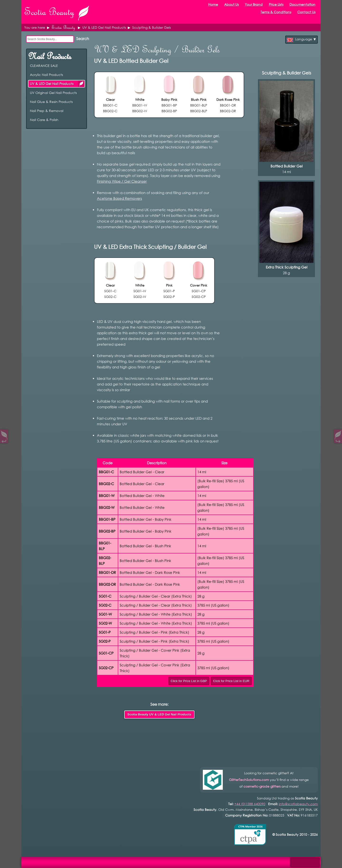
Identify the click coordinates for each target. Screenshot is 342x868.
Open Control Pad (7, 861)
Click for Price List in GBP (189, 681)
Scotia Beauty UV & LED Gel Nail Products (159, 714)
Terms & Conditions (276, 12)
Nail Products (50, 56)
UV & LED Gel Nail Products (81, 84)
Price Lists (276, 4)
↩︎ (4, 440)
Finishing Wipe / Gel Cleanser (122, 181)
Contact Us (306, 12)
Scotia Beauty (63, 27)
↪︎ (338, 440)
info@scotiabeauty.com (298, 804)
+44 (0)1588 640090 (250, 804)
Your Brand (254, 4)
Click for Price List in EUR (231, 681)
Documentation (302, 4)
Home (213, 4)
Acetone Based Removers (119, 198)
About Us (231, 4)
